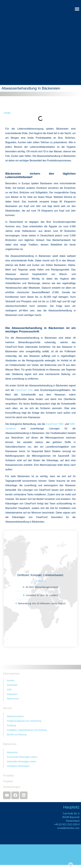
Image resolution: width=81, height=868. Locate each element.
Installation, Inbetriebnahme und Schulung (27, 730)
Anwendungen (12, 787)
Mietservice (12, 752)
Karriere (11, 680)
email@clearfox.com (68, 828)
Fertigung (11, 725)
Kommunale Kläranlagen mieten (22, 757)
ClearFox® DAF (24, 390)
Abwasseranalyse (15, 716)
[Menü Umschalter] (77, 9)
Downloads (12, 685)
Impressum (12, 694)
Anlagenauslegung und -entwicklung (24, 721)
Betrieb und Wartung (17, 735)
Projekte (8, 781)
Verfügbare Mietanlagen (18, 766)
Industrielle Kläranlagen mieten (22, 761)
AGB (9, 690)
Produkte (8, 776)
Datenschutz (13, 699)
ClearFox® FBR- (55, 424)
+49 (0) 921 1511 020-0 (67, 824)
